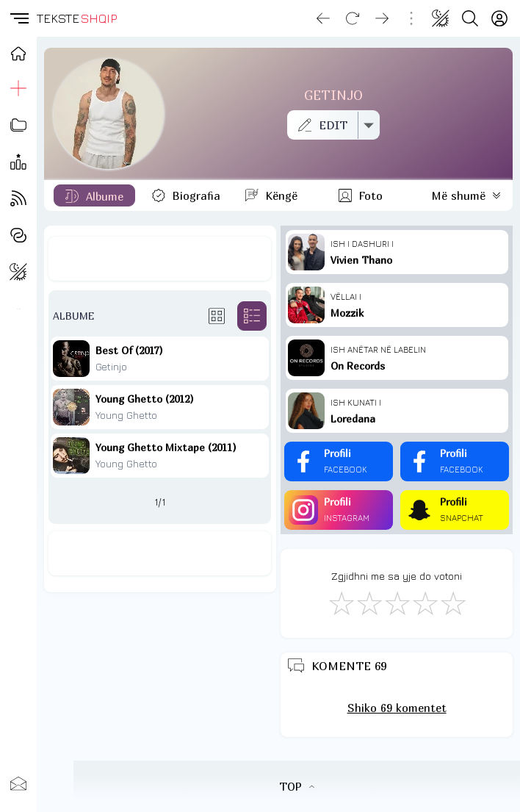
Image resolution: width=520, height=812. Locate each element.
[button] (18, 18)
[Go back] (323, 18)
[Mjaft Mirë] (425, 603)
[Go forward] (382, 18)
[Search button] (470, 18)
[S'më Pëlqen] (341, 603)
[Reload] (353, 18)
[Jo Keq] (369, 603)
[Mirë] (397, 603)
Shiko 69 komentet (397, 708)
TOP (297, 786)
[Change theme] (441, 18)
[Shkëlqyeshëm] (452, 603)
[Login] (499, 18)
